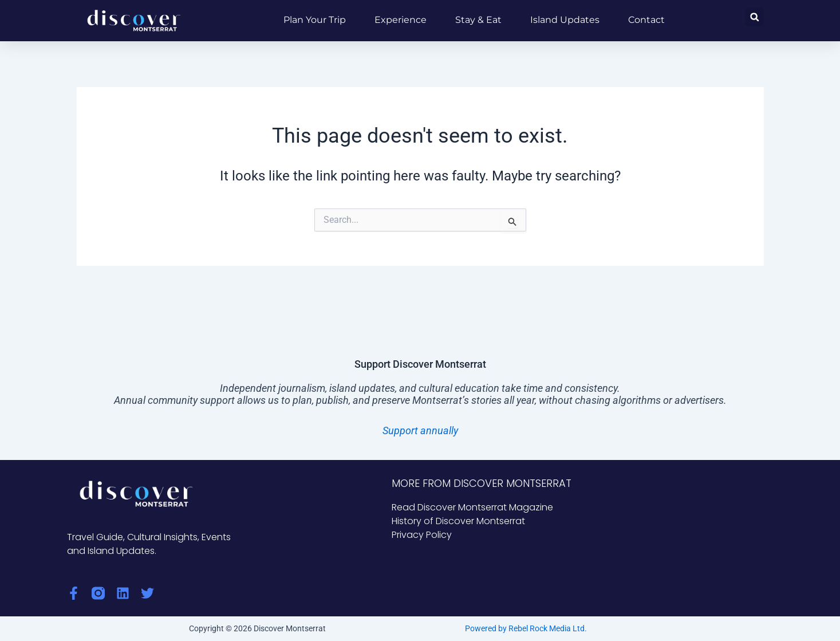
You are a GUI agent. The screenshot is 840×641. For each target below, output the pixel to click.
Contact (646, 20)
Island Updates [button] (565, 20)
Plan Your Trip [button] (315, 20)
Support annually (420, 430)
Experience (401, 20)
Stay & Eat (478, 20)
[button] (754, 17)
